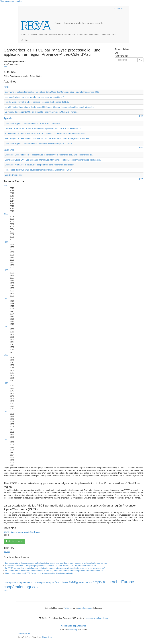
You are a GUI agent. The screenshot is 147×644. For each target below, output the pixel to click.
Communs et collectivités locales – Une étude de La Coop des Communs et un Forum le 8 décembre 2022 (52, 92)
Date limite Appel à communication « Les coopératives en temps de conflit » (38, 143)
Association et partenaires (73, 626)
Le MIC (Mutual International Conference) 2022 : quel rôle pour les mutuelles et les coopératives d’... (49, 107)
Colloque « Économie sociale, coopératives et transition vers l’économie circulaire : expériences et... (49, 155)
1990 (6, 242)
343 (5, 67)
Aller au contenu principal (11, 1)
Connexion (119, 9)
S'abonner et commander (88, 35)
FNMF (72, 582)
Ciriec (6, 582)
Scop (57, 582)
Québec (13, 582)
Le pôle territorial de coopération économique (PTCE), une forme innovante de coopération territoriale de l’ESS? (55, 571)
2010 (6, 186)
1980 (6, 270)
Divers (7, 552)
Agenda (8, 118)
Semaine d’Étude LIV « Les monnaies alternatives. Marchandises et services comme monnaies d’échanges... (53, 160)
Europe (128, 582)
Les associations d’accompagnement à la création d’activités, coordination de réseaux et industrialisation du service (56, 563)
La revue (25, 35)
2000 (6, 214)
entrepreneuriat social (26, 582)
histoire (65, 582)
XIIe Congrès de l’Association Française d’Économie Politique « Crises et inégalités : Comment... (48, 138)
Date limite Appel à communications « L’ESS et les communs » (33, 123)
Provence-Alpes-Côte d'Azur (25, 532)
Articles (34, 35)
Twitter (67, 608)
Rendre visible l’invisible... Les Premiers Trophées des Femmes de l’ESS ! (38, 102)
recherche (112, 582)
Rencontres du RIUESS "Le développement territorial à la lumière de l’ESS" (38, 170)
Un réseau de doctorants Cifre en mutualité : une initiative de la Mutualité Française (42, 112)
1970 (6, 298)
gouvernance (84, 582)
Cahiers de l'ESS (108, 35)
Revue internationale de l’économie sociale (79, 23)
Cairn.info (99, 9)
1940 (6, 383)
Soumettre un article (48, 35)
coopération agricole (22, 587)
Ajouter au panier (15, 541)
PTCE (7, 532)
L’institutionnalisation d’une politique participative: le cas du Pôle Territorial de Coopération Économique (51, 566)
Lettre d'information (67, 35)
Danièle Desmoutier (14, 175)
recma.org (73, 629)
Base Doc (9, 150)
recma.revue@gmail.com (97, 618)
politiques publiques (45, 582)
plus (141, 116)
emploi (98, 582)
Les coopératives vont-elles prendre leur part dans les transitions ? (34, 97)
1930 (6, 411)
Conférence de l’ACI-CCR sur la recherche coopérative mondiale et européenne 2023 (43, 128)
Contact (25, 40)
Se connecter (24, 633)
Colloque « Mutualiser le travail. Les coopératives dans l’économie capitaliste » (40, 165)
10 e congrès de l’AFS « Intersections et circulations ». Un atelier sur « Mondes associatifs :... (46, 133)
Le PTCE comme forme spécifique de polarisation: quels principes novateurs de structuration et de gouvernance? (55, 568)
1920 (6, 440)
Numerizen (47, 637)
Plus (6, 591)
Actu (6, 87)
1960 (6, 327)
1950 (6, 355)
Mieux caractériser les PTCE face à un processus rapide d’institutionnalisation (40, 573)
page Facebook (85, 608)
